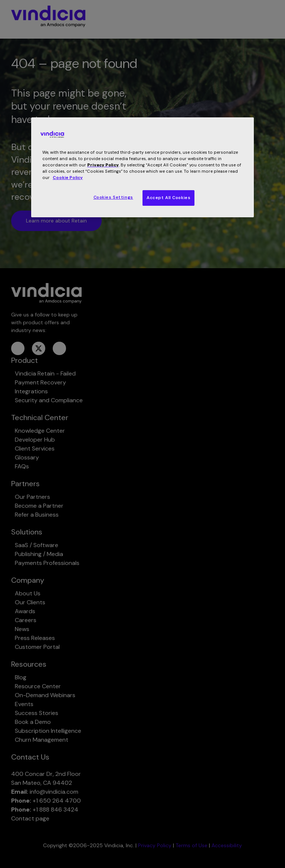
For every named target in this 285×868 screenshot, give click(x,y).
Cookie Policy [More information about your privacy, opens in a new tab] (68, 178)
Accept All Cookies (168, 198)
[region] (142, 167)
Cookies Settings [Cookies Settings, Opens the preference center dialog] (113, 197)
